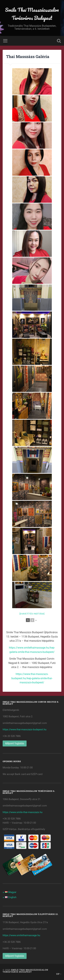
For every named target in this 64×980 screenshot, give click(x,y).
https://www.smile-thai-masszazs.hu (23, 812)
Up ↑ (59, 974)
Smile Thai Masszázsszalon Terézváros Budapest (32, 14)
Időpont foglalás (15, 743)
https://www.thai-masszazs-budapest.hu (24, 729)
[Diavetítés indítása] (32, 614)
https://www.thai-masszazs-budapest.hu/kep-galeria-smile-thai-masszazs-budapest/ (32, 678)
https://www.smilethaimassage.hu (21, 935)
